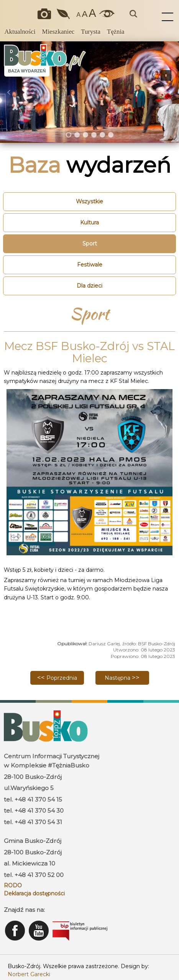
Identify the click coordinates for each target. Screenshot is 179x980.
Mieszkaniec (58, 32)
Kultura (89, 223)
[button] (9, 92)
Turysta (91, 32)
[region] (89, 92)
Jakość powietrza (64, 14)
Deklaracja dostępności (34, 893)
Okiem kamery (46, 14)
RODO (13, 885)
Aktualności (20, 32)
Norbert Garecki (29, 974)
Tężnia (116, 32)
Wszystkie (89, 201)
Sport (90, 244)
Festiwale (90, 265)
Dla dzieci (89, 286)
